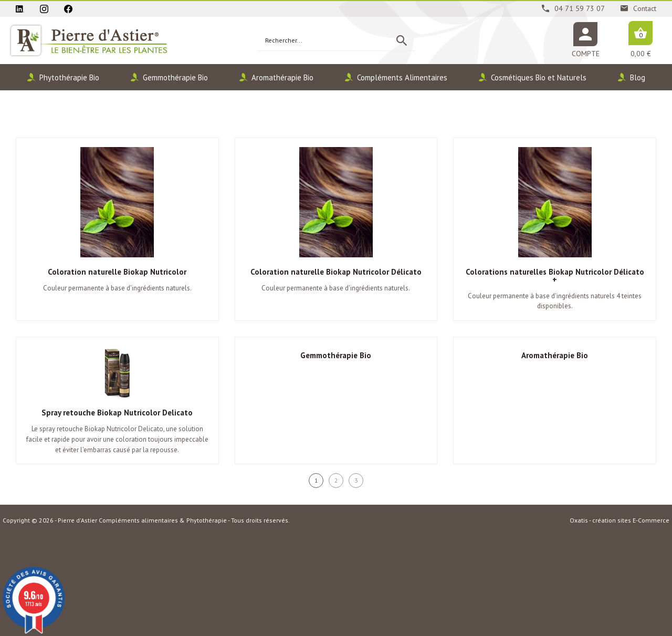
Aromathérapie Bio (282, 77)
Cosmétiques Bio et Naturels (539, 77)
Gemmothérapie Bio (175, 77)
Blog (638, 77)
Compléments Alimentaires (402, 77)
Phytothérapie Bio (69, 77)
